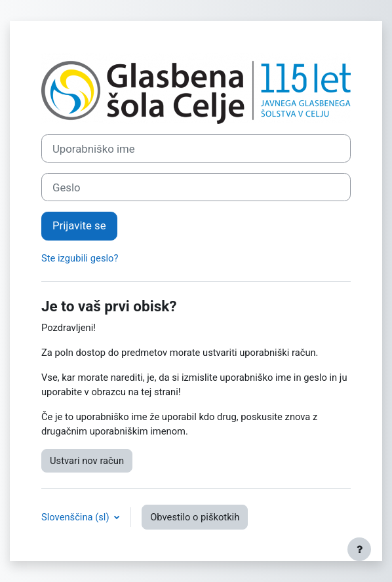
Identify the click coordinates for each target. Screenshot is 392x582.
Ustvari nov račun (87, 461)
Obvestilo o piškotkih (195, 517)
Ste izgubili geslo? (80, 258)
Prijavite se (79, 225)
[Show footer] (359, 549)
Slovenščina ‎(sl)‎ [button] (76, 517)
